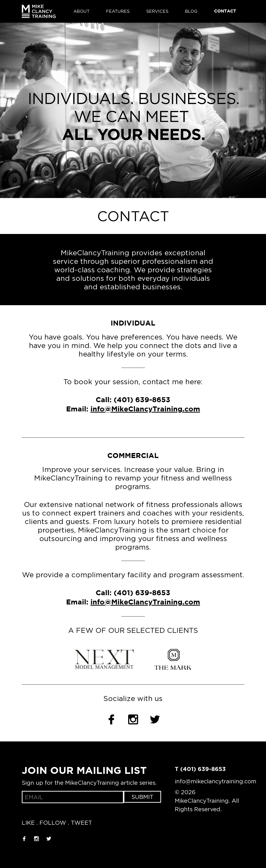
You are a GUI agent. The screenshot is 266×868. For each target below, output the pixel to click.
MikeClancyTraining (39, 11)
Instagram (133, 719)
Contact (225, 11)
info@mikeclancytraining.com (216, 781)
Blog (191, 11)
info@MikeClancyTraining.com (145, 409)
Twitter (155, 719)
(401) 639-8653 (142, 400)
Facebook (111, 719)
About (81, 11)
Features (118, 11)
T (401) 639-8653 (200, 769)
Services (157, 11)
